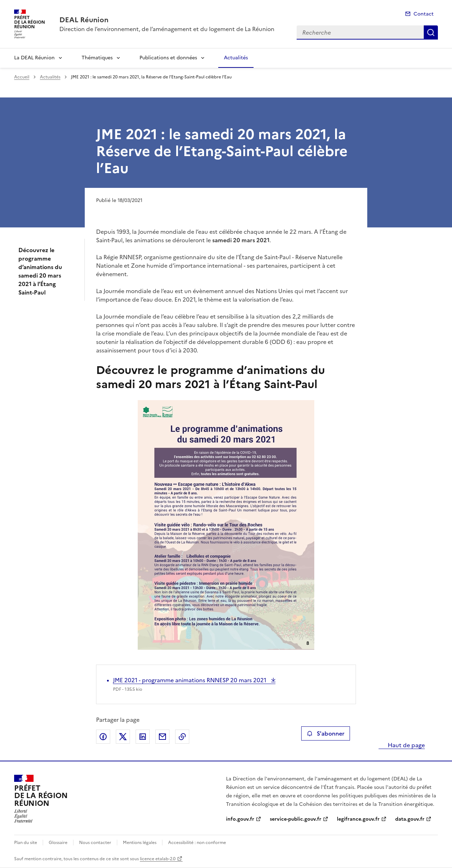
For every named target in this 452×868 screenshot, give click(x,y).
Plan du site (26, 843)
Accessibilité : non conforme (197, 843)
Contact (424, 14)
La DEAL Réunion (34, 58)
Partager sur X (123, 737)
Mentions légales (140, 843)
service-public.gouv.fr (296, 819)
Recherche (431, 32)
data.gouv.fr (410, 819)
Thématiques (97, 58)
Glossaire (58, 843)
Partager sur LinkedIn (143, 737)
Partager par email (162, 737)
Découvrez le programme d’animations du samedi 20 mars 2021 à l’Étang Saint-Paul (40, 271)
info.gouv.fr (240, 819)
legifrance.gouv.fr (358, 819)
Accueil (22, 77)
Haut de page (406, 745)
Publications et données (168, 58)
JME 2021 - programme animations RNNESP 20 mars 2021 (190, 680)
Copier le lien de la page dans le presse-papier (182, 737)
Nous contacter (95, 843)
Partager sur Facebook (103, 737)
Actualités (236, 58)
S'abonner (325, 733)
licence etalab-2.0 (158, 859)
